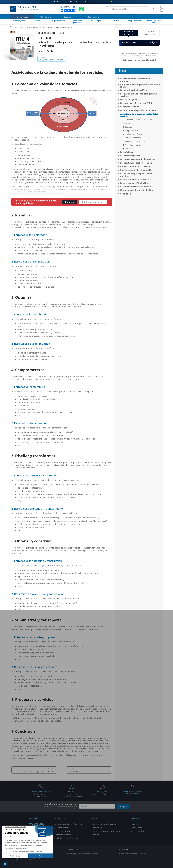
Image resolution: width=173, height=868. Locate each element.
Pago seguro (97, 828)
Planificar (128, 123)
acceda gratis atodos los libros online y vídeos (71, 794)
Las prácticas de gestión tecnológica (137, 163)
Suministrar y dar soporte (135, 141)
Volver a (52, 59)
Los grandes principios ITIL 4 (134, 90)
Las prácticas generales (131, 156)
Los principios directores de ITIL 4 (136, 103)
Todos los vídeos (138, 831)
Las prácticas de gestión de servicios (137, 159)
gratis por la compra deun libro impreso (41, 794)
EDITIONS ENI (126, 850)
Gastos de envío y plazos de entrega (106, 831)
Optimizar (129, 127)
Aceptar (124, 806)
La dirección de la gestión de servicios (37, 771)
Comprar (70, 202)
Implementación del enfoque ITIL (136, 170)
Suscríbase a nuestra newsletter (60, 806)
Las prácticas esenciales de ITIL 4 (136, 187)
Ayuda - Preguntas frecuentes (104, 824)
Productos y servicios (133, 145)
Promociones (136, 828)
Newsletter (135, 824)
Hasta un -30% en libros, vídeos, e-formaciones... (87, 2)
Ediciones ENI (24, 9)
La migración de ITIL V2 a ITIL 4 (135, 179)
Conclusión (129, 149)
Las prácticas (74, 771)
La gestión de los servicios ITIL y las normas (137, 80)
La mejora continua (130, 107)
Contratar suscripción (93, 202)
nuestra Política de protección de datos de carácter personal (61, 808)
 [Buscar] (146, 9)
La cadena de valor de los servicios (139, 120)
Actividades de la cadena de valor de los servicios (139, 115)
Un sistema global (129, 100)
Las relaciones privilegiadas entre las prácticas (138, 175)
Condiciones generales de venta (67, 838)
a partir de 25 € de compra (102, 793)
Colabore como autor (63, 831)
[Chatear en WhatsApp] (82, 9)
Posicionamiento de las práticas (136, 166)
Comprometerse (131, 131)
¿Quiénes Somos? (61, 828)
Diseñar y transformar (134, 134)
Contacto (95, 835)
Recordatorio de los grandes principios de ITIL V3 (140, 86)
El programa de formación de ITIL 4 (137, 190)
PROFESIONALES (76, 850)
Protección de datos (63, 835)
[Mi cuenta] (161, 9)
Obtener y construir (133, 138)
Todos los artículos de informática (68, 824)
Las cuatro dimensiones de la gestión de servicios (139, 95)
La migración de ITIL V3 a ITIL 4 (135, 183)
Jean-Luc (45, 51)
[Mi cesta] (154, 9)
